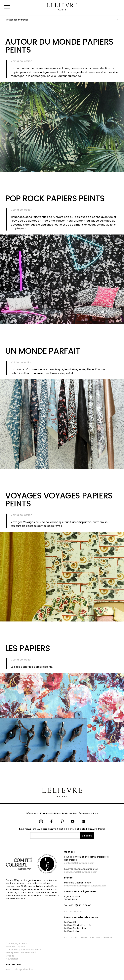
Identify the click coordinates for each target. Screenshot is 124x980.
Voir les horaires (73, 912)
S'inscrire (87, 836)
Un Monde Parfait (43, 351)
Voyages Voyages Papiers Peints (59, 500)
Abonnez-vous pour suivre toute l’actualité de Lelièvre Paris (62, 829)
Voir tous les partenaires (20, 969)
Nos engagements (17, 943)
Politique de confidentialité (21, 953)
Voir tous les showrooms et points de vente (88, 937)
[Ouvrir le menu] (12, 7)
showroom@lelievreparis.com (81, 872)
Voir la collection (21, 61)
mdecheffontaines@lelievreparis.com (85, 886)
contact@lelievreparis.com (79, 863)
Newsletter (12, 959)
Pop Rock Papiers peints (55, 198)
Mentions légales (16, 947)
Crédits (10, 956)
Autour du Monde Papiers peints (59, 46)
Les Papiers (28, 648)
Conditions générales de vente (23, 950)
